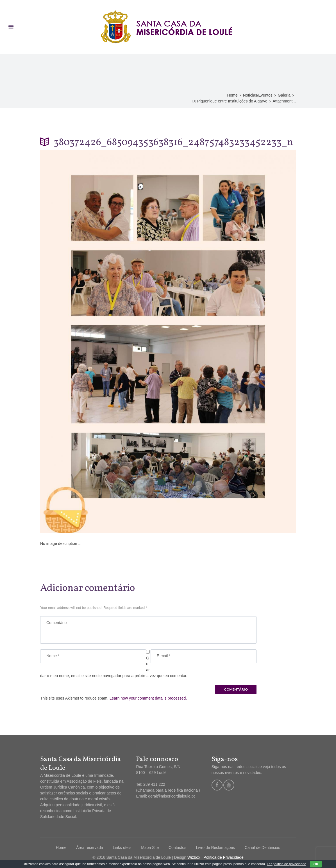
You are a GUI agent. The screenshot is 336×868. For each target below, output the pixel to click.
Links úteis (122, 848)
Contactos (177, 848)
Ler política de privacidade (287, 864)
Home (232, 95)
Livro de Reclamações (216, 848)
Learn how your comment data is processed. (148, 698)
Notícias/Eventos (258, 95)
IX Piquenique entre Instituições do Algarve (230, 101)
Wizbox (194, 857)
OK (316, 864)
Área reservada (90, 848)
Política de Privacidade (223, 857)
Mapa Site (150, 848)
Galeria (284, 95)
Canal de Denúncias (262, 848)
